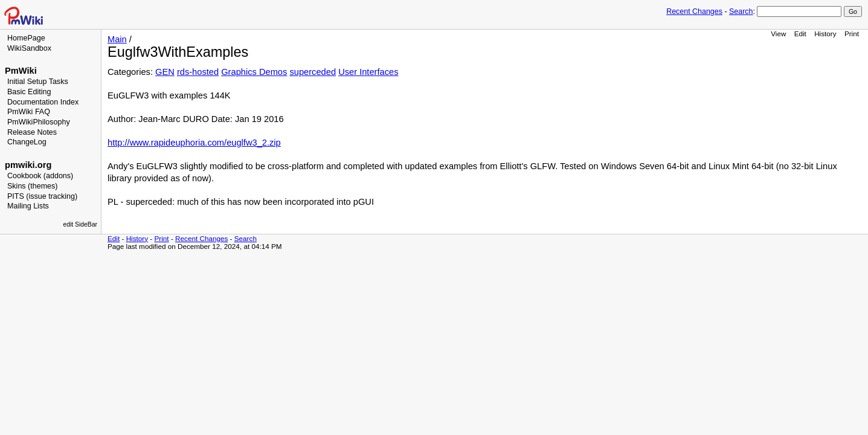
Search (741, 11)
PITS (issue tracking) (42, 196)
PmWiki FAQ (29, 112)
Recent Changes (694, 11)
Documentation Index (43, 102)
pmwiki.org (28, 165)
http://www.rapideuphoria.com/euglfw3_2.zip (194, 143)
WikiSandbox (29, 48)
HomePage (26, 38)
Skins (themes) (32, 186)
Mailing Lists (28, 206)
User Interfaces (368, 72)
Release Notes (32, 132)
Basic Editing (29, 92)
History (825, 34)
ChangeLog (27, 142)
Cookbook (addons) (40, 176)
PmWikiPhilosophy (39, 122)
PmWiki (21, 71)
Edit (800, 34)
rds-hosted (198, 72)
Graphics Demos (254, 72)
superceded (313, 72)
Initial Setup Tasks (38, 82)
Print (852, 34)
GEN (165, 72)
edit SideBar (80, 224)
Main (117, 39)
